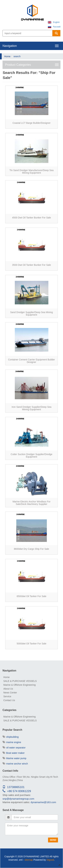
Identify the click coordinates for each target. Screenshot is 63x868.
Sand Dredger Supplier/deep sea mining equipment (32, 314)
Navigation (10, 46)
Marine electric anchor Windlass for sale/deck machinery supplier (32, 503)
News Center (10, 693)
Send (53, 840)
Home (7, 56)
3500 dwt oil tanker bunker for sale (32, 265)
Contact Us (9, 700)
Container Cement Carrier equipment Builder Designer (32, 361)
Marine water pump (14, 758)
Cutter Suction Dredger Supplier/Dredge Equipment (31, 455)
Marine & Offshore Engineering (19, 685)
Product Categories (18, 65)
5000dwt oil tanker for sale (31, 644)
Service (7, 696)
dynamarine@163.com (43, 802)
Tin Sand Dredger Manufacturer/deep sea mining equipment (32, 172)
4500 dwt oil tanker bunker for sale (32, 218)
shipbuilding (11, 737)
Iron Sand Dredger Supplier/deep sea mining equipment (32, 408)
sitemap (29, 860)
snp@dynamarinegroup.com (18, 799)
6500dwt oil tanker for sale (31, 596)
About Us (8, 689)
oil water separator (14, 748)
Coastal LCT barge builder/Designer (31, 123)
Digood (50, 860)
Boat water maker (14, 753)
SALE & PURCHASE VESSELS (20, 681)
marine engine (12, 742)
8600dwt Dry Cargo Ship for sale (32, 549)
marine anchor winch (15, 764)
